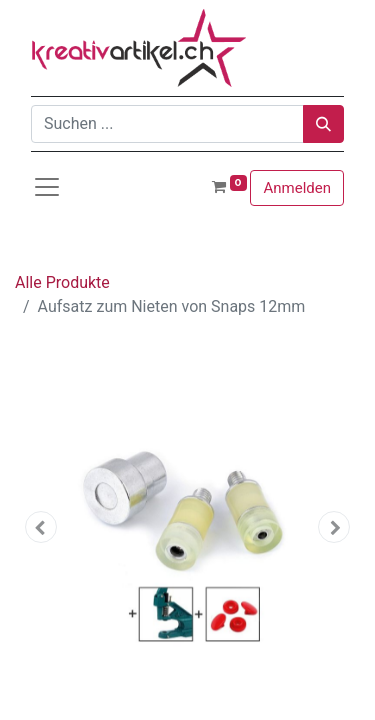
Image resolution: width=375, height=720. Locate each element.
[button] (41, 527)
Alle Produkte (62, 282)
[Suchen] (323, 124)
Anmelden (297, 188)
